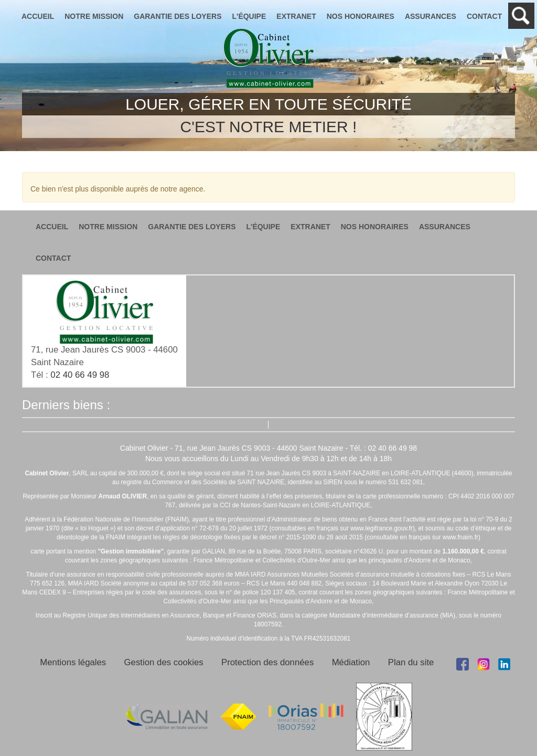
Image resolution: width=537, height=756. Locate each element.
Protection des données (267, 662)
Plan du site (411, 662)
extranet (296, 16)
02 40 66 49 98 (80, 375)
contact (484, 16)
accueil (38, 16)
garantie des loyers (178, 16)
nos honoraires (361, 16)
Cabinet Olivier (268, 59)
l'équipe (249, 16)
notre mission (94, 16)
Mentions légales (73, 662)
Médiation (351, 662)
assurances (431, 16)
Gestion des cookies (164, 662)
